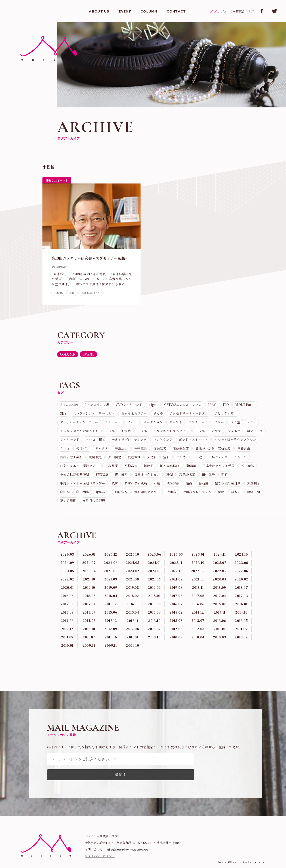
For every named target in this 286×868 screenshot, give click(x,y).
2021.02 (176, 579)
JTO (226, 405)
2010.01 (67, 645)
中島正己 (121, 448)
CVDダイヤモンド (129, 405)
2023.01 (154, 571)
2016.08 (154, 604)
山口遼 (197, 457)
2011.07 (89, 637)
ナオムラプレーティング (129, 439)
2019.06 (154, 587)
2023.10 (198, 563)
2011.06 (111, 637)
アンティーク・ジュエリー (79, 422)
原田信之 (115, 457)
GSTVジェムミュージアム (183, 405)
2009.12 (89, 645)
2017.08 (176, 596)
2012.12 (67, 629)
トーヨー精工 (95, 439)
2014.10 (241, 612)
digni (153, 405)
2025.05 (176, 554)
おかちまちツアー (134, 413)
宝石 (167, 457)
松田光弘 (248, 466)
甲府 (224, 474)
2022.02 (67, 579)
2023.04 (89, 571)
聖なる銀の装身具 (228, 483)
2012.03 (198, 629)
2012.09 (111, 629)
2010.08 (176, 637)
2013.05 (241, 621)
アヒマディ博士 (226, 413)
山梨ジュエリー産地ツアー (79, 466)
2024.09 (67, 563)
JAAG (212, 405)
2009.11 (111, 645)
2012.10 (89, 629)
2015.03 (154, 612)
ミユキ (65, 448)
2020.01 (67, 587)
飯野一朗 (254, 492)
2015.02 (176, 612)
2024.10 (241, 554)
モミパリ (83, 448)
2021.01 (198, 579)
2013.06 (220, 621)
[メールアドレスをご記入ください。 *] (120, 759)
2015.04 (132, 612)
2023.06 (241, 563)
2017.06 (198, 596)
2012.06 (176, 629)
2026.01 (89, 554)
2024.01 (154, 563)
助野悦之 (96, 457)
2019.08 (132, 587)
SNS (63, 413)
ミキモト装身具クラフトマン (235, 439)
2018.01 (154, 596)
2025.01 (198, 554)
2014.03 (89, 621)
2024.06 (111, 563)
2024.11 (220, 554)
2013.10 (154, 621)
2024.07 (89, 563)
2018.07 (241, 587)
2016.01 (241, 604)
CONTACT (176, 11)
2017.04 (220, 596)
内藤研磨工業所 (71, 457)
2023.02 (133, 571)
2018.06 (67, 596)
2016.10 (133, 604)
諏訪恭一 (102, 492)
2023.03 (111, 571)
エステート (113, 422)
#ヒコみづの (69, 405)
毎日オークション (147, 474)
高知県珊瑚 (68, 501)
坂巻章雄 (134, 457)
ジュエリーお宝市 (118, 431)
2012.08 (132, 629)
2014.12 (198, 612)
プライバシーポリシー (100, 856)
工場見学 (112, 466)
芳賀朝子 (254, 483)
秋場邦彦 (173, 483)
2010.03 (220, 637)
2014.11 (220, 612)
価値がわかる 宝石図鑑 (213, 448)
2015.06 (111, 612)
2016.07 (176, 604)
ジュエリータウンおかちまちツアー (163, 431)
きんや (158, 413)
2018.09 (220, 587)
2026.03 (67, 554)
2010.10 (154, 637)
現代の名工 (187, 474)
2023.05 (67, 571)
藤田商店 (83, 492)
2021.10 (89, 579)
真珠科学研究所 (91, 293)
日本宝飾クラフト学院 (219, 466)
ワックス (102, 448)
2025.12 (111, 554)
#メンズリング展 (97, 405)
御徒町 (149, 466)
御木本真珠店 (170, 466)
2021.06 (154, 579)
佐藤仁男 (160, 448)
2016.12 (111, 604)
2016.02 (220, 604)
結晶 (189, 483)
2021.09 (111, 579)
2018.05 (89, 596)
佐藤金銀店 (181, 448)
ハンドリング (163, 439)
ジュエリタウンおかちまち (79, 431)
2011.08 (67, 637)
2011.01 (132, 637)
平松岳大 (131, 466)
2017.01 (89, 604)
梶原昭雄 (102, 474)
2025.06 (154, 554)
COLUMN (149, 11)
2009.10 (132, 645)
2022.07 (220, 571)
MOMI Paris (245, 405)
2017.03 (241, 596)
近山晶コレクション (197, 492)
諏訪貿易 (121, 492)
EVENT (125, 11)
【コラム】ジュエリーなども (94, 413)
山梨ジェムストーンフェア (228, 457)
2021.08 (132, 579)
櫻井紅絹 (121, 474)
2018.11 (198, 587)
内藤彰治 (244, 448)
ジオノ (251, 422)
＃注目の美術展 (94, 501)
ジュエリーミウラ (208, 431)
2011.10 (220, 629)
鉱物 (221, 492)
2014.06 (67, 621)
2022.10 (176, 571)
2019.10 (89, 587)
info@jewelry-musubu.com (129, 849)
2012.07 (154, 629)
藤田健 (65, 492)
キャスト (176, 422)
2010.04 (198, 637)
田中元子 (208, 474)
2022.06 (241, 571)
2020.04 (220, 579)
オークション (153, 422)
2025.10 (132, 554)
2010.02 (241, 637)
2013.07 (198, 621)
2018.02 (132, 596)
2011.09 (241, 629)
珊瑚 (170, 474)
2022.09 (198, 571)
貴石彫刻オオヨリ (147, 492)
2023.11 (176, 563)
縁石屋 (203, 483)
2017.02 (67, 604)
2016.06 (198, 604)
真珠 (72, 293)
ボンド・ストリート (193, 439)
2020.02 (241, 579)
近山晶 (171, 492)
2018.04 (111, 596)
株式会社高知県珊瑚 (75, 474)
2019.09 (111, 587)
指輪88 (191, 466)
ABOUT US (99, 11)
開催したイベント (57, 180)
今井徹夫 (141, 448)
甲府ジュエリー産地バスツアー (83, 483)
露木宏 (236, 492)
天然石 (152, 457)
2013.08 (176, 621)
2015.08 (67, 612)
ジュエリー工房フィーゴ (245, 431)
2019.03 (176, 587)
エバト (132, 422)
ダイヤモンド (70, 439)
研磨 (157, 483)
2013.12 (111, 621)
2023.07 (220, 563)
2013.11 (132, 621)
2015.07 (89, 612)
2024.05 (133, 563)
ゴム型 (235, 422)
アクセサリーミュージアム (189, 413)
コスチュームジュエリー (206, 422)
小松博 (58, 293)
